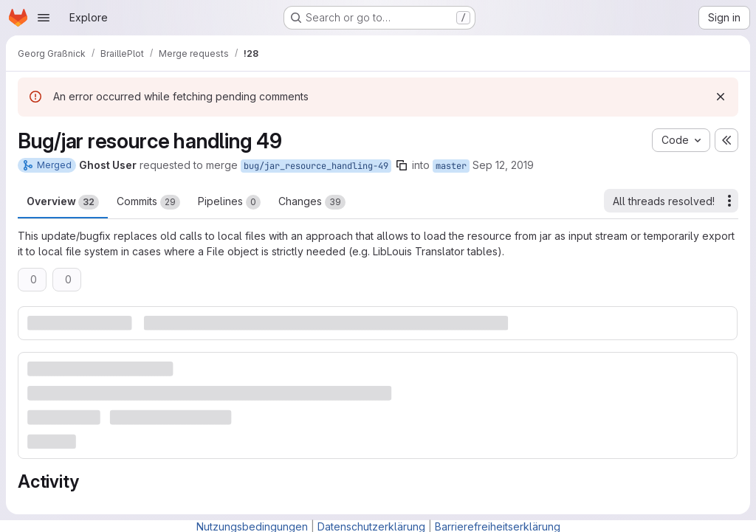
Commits (148, 202)
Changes (312, 202)
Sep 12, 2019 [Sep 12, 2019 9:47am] (503, 165)
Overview (63, 202)
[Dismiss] (721, 97)
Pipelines (229, 202)
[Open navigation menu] (44, 18)
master (451, 166)
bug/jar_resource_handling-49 (316, 166)
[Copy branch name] (402, 165)
